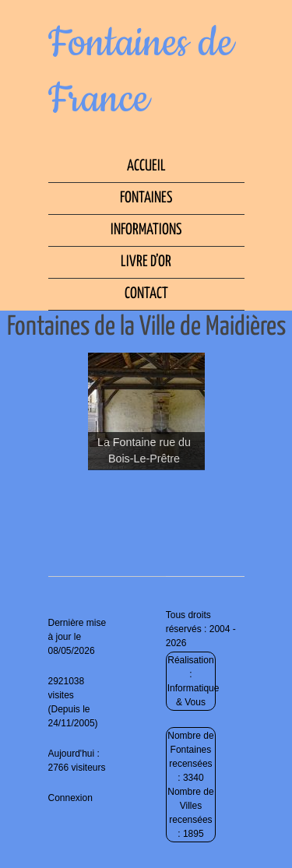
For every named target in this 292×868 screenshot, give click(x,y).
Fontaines (146, 198)
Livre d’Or (146, 262)
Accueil (146, 166)
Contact (146, 294)
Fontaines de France (141, 72)
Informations (146, 230)
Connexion (70, 798)
